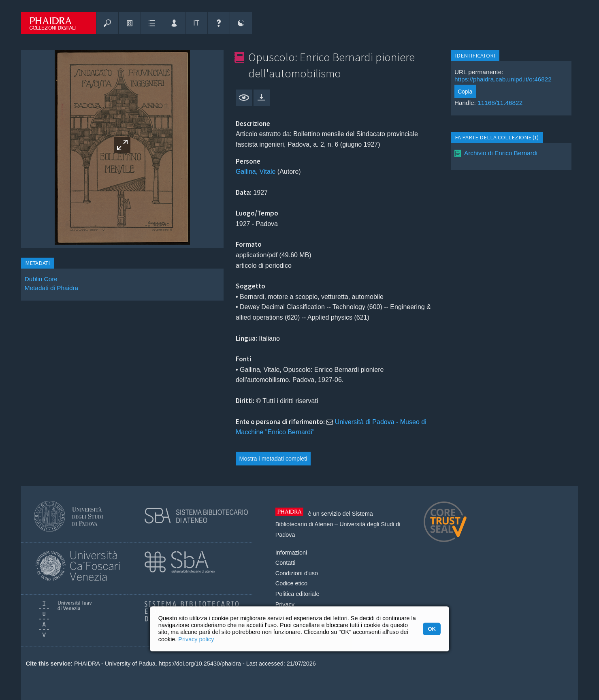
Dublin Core (41, 279)
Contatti (286, 563)
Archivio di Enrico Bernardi (501, 153)
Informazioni (291, 553)
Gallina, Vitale (256, 172)
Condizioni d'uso (297, 573)
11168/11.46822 (500, 103)
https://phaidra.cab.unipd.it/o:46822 (503, 79)
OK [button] (432, 629)
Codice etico (291, 583)
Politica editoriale (297, 594)
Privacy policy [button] (196, 639)
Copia (465, 92)
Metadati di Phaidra (51, 288)
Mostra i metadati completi (273, 459)
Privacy (285, 604)
